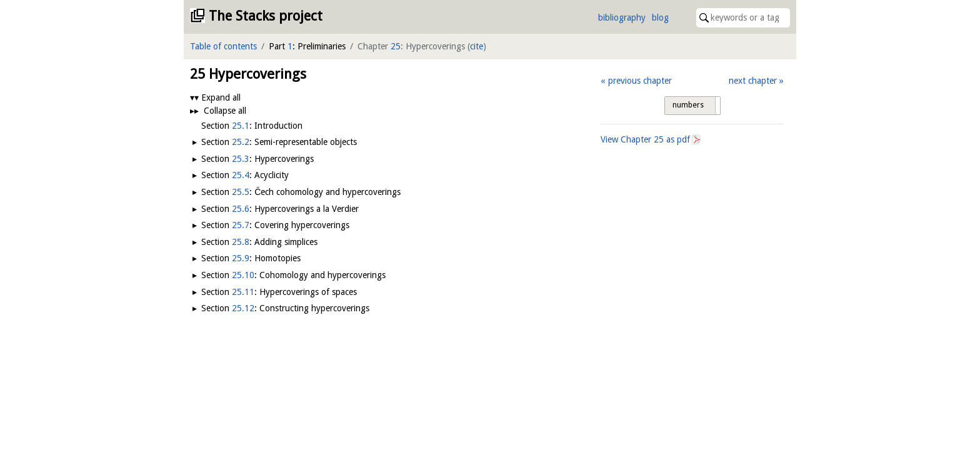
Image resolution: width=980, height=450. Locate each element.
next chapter (753, 81)
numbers (688, 105)
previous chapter (640, 81)
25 (396, 46)
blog (660, 17)
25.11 (243, 292)
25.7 (241, 225)
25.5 (241, 192)
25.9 (241, 258)
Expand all (221, 97)
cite (477, 46)
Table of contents (223, 46)
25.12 (243, 308)
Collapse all (225, 111)
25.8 (241, 242)
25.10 (243, 275)
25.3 (241, 159)
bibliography (622, 17)
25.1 (241, 126)
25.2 (241, 142)
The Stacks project (266, 16)
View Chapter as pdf (645, 139)
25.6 (241, 209)
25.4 (241, 175)
